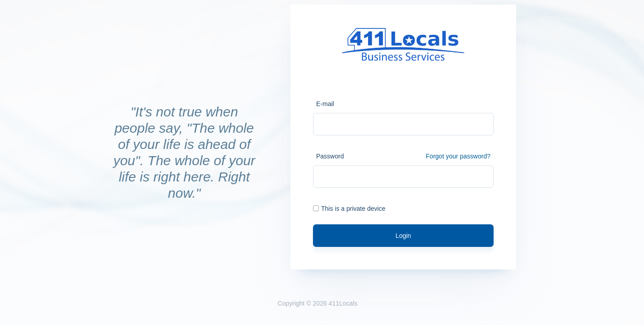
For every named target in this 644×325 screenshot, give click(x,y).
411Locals (343, 303)
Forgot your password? (458, 156)
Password (330, 156)
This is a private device (349, 209)
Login (403, 236)
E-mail (325, 104)
